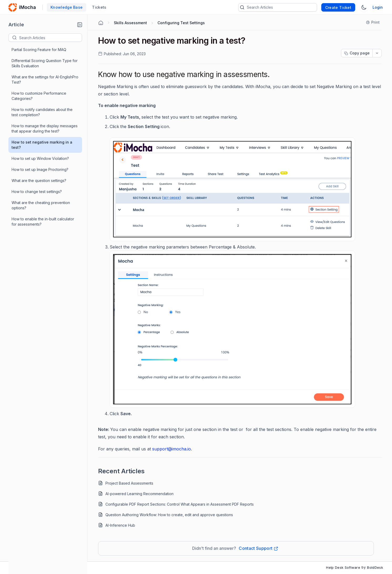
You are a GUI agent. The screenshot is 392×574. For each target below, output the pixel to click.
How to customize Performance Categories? (39, 96)
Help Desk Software (343, 567)
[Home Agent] (101, 23)
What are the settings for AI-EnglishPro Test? (45, 80)
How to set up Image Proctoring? (40, 169)
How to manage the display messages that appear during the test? (45, 128)
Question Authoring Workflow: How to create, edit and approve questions (169, 515)
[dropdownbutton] (377, 53)
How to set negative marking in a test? (42, 145)
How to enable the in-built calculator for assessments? (43, 222)
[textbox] (50, 38)
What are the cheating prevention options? (41, 205)
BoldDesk (375, 567)
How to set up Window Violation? (40, 158)
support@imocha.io (172, 449)
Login (378, 7)
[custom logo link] (13, 7)
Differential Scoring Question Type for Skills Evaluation (45, 63)
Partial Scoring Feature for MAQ (39, 50)
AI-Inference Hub (120, 525)
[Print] (373, 22)
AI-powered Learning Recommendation (139, 494)
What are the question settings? (39, 181)
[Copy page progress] (357, 53)
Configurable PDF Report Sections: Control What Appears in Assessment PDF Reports (180, 504)
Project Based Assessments (129, 483)
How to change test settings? (37, 192)
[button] (80, 25)
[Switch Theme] (364, 7)
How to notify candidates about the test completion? (42, 112)
